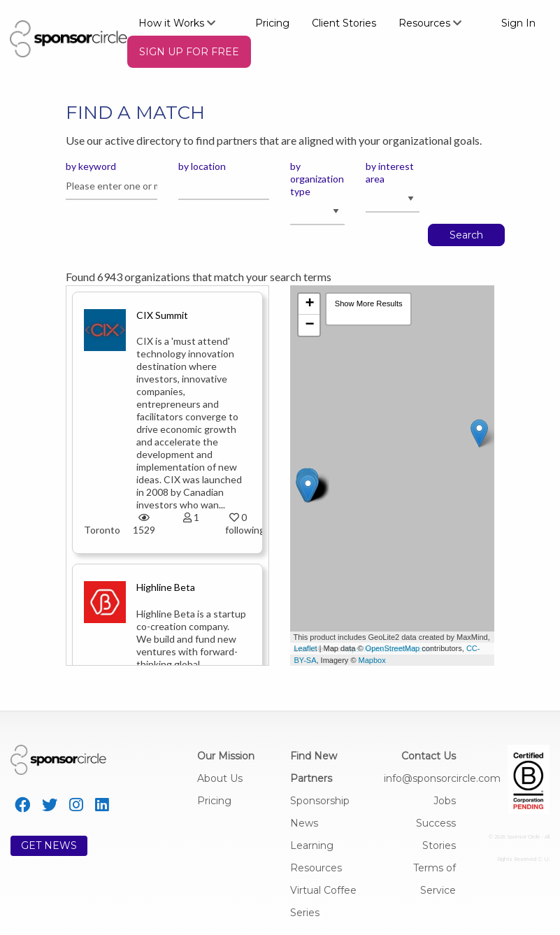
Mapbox (372, 660)
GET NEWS (49, 845)
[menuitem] (186, 22)
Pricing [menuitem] (272, 23)
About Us (220, 778)
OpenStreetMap (393, 648)
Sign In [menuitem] (518, 23)
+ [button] (309, 304)
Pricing (214, 801)
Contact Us (429, 756)
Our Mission (226, 756)
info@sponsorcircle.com (442, 778)
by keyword (91, 166)
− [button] (309, 325)
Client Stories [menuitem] (344, 23)
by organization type (317, 179)
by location (202, 166)
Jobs (445, 801)
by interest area (390, 172)
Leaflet (305, 648)
